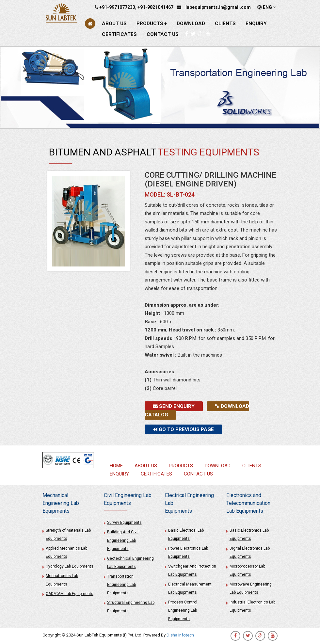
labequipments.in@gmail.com (218, 7)
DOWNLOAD (191, 24)
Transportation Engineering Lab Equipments (121, 585)
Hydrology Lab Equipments (70, 566)
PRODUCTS (152, 24)
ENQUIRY (256, 24)
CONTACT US (163, 34)
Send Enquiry (174, 406)
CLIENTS (225, 24)
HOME (116, 466)
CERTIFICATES (119, 34)
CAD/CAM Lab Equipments (70, 594)
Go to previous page (183, 429)
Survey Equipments (124, 523)
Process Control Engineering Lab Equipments (183, 611)
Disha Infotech (180, 635)
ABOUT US (114, 24)
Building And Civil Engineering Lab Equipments (123, 540)
